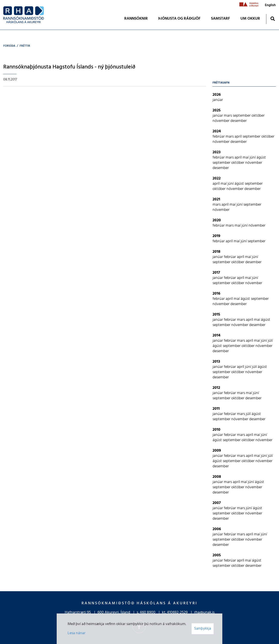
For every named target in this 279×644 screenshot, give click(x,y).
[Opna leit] (273, 19)
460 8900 (148, 612)
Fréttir (25, 46)
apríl (239, 137)
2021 (216, 199)
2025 (217, 110)
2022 (217, 179)
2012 (216, 388)
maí (246, 158)
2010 (216, 430)
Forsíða (9, 46)
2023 (217, 152)
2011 (216, 409)
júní (253, 158)
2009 (217, 451)
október (258, 116)
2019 (216, 236)
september (242, 116)
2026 (217, 95)
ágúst (261, 158)
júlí (270, 341)
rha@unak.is (204, 612)
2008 (217, 477)
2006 (217, 529)
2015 (216, 315)
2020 (217, 220)
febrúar (219, 137)
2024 (217, 131)
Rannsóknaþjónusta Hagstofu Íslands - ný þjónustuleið (69, 67)
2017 (216, 273)
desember (239, 121)
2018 (216, 252)
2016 (216, 294)
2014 (216, 336)
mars (228, 116)
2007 (217, 503)
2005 (217, 555)
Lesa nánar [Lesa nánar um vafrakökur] (77, 633)
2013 (216, 362)
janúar (218, 100)
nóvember (221, 121)
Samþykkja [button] (203, 629)
